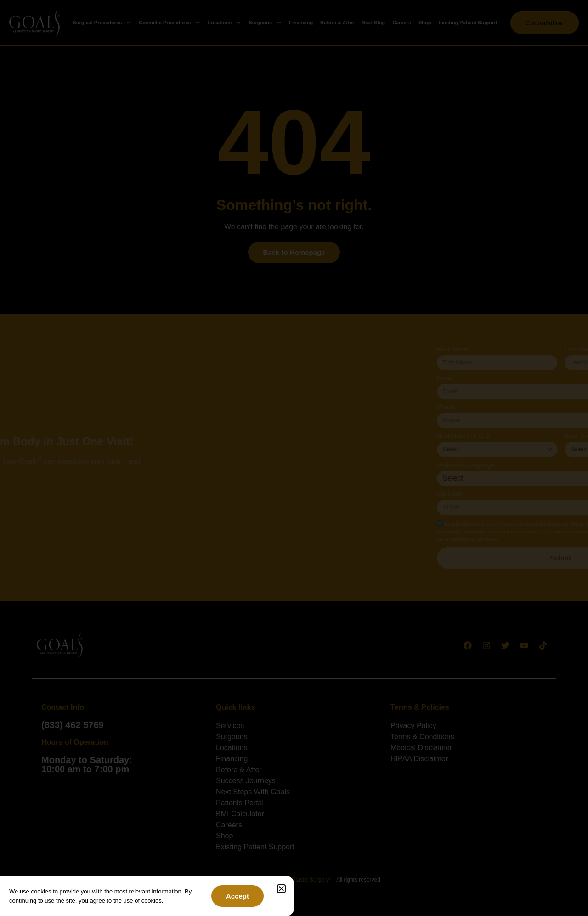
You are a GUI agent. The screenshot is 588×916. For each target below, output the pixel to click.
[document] (294, 458)
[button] (281, 889)
